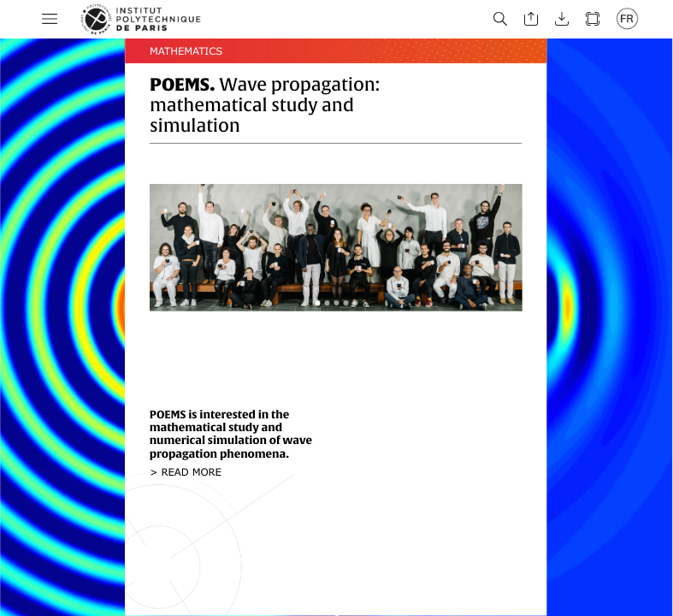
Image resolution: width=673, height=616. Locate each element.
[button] (50, 19)
